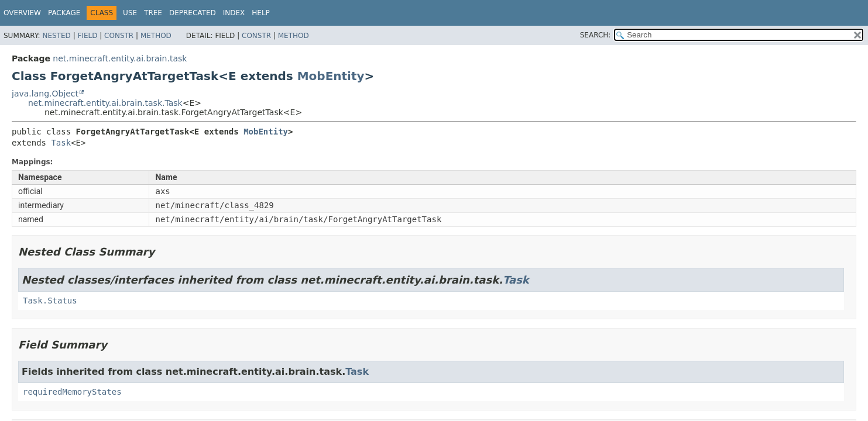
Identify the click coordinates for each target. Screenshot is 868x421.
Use (130, 13)
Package (64, 13)
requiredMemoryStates (72, 392)
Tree (153, 13)
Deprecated (193, 13)
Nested (56, 36)
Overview (22, 13)
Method (156, 36)
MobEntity (331, 76)
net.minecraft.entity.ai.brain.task (120, 58)
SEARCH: (596, 35)
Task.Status (50, 301)
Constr (119, 36)
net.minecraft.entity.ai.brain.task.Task (105, 103)
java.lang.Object (45, 94)
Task (61, 143)
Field (87, 36)
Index (234, 13)
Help (261, 13)
